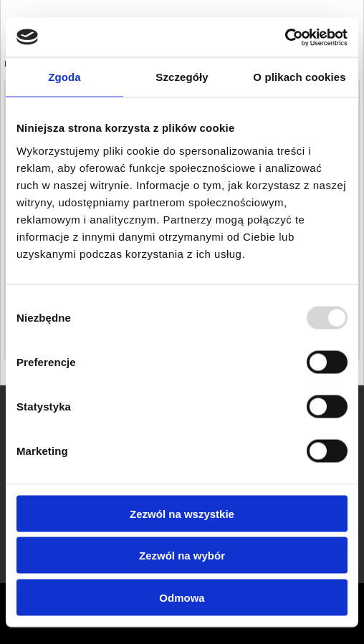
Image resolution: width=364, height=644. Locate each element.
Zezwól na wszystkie (182, 513)
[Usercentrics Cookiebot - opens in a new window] (285, 37)
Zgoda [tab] (64, 77)
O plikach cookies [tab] (299, 77)
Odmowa (182, 597)
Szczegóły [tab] (182, 77)
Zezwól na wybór (182, 556)
